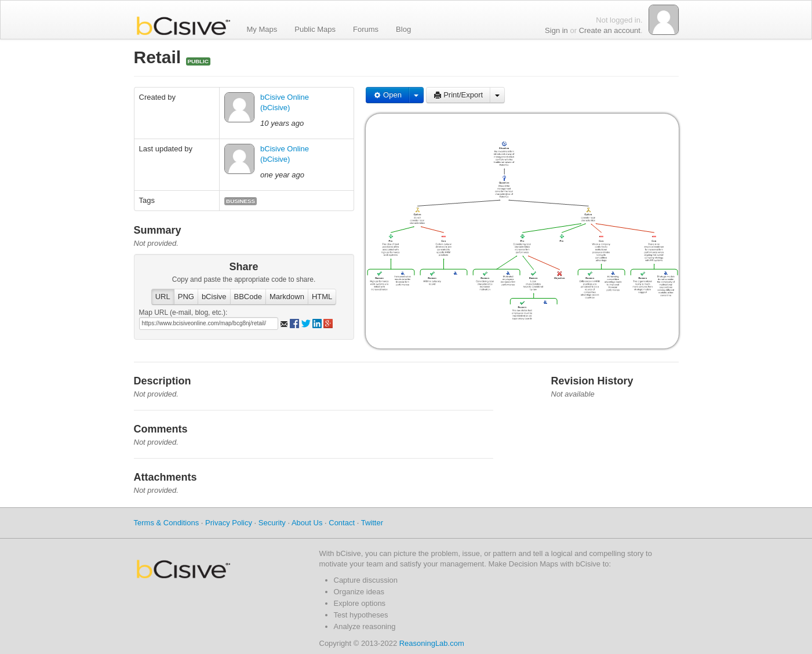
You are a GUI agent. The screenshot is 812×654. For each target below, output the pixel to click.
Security (272, 523)
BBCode (248, 297)
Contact (342, 523)
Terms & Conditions (167, 523)
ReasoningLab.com (432, 643)
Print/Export (458, 95)
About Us (307, 523)
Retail (160, 57)
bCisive (214, 297)
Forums (366, 29)
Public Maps (315, 29)
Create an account (610, 30)
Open (387, 95)
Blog (403, 29)
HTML (322, 297)
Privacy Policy (229, 523)
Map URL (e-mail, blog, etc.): (183, 313)
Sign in (556, 30)
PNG (186, 297)
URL (163, 297)
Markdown (287, 297)
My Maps (262, 29)
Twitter (372, 523)
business (241, 201)
